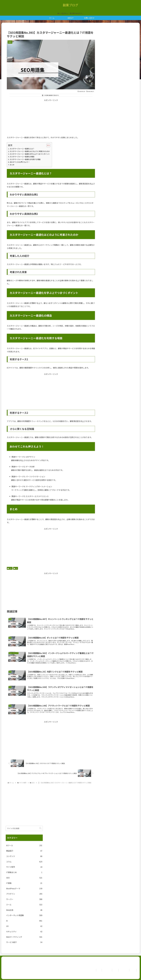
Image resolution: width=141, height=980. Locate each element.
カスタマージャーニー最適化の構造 (22, 157)
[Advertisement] (51, 117)
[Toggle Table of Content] (47, 145)
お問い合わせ (102, 970)
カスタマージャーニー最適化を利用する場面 (25, 159)
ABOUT (112, 970)
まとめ (12, 165)
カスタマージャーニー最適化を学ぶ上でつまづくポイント (30, 154)
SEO (10, 568)
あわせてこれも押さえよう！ (20, 162)
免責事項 (132, 970)
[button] (40, 828)
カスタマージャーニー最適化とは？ (22, 149)
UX (16, 568)
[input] (24, 828)
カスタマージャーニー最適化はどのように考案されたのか (30, 151)
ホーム (93, 970)
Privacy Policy (122, 970)
